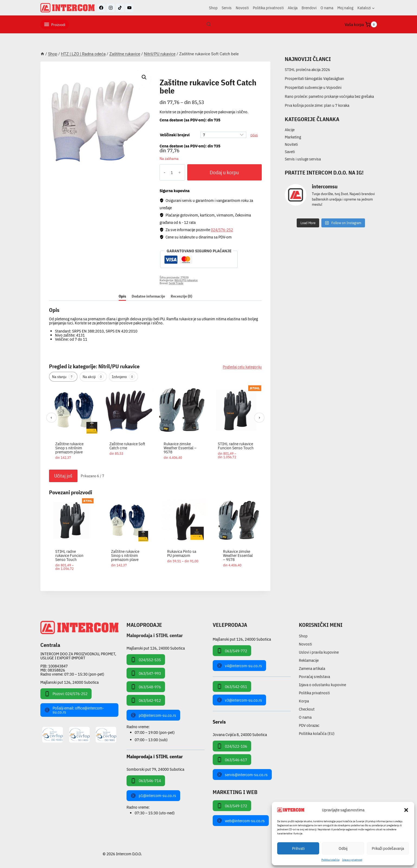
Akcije (290, 130)
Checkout (307, 709)
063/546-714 (146, 781)
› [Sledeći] (259, 417)
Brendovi (309, 8)
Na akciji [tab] (93, 377)
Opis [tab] (122, 296)
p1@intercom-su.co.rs (153, 796)
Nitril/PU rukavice (182, 76)
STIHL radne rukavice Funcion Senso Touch (236, 446)
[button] (406, 810)
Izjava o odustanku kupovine (322, 685)
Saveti (290, 152)
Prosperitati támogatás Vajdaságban (314, 78)
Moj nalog (345, 8)
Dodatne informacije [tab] (148, 296)
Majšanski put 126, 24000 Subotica (69, 682)
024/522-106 (232, 746)
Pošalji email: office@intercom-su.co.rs (74, 710)
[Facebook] (101, 8)
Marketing (293, 137)
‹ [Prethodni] (51, 417)
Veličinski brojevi (175, 135)
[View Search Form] (209, 24)
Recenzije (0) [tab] (181, 296)
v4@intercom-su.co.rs (239, 666)
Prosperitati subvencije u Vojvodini (313, 87)
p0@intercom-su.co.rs (153, 715)
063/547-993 (146, 673)
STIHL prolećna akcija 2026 (307, 70)
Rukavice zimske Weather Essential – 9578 (180, 448)
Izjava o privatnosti (352, 860)
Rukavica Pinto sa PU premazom (182, 553)
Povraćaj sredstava (314, 677)
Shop (213, 8)
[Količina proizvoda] (172, 172)
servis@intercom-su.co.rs (242, 775)
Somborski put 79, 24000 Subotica (155, 769)
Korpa (304, 701)
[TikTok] (120, 8)
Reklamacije (309, 660)
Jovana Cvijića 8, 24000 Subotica (240, 734)
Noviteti (291, 144)
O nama (327, 8)
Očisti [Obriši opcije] (254, 135)
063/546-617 (232, 760)
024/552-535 (146, 660)
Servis (227, 8)
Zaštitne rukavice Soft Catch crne (127, 446)
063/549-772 (232, 651)
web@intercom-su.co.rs (241, 821)
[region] (156, 426)
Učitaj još (63, 476)
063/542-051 (232, 686)
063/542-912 (146, 700)
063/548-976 (146, 687)
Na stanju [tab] (63, 377)
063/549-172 (232, 806)
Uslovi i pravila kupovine (319, 652)
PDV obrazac (309, 725)
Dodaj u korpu (224, 172)
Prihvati (298, 848)
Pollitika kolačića (330, 860)
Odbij (343, 848)
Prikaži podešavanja (388, 848)
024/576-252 (222, 230)
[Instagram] (111, 8)
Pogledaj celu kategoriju (242, 367)
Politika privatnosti (268, 8)
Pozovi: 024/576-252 (66, 694)
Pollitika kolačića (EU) (317, 733)
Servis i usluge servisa (303, 159)
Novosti (242, 8)
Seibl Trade (176, 283)
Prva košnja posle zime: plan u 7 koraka (317, 105)
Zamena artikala (312, 668)
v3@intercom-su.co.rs (239, 700)
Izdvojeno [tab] (123, 377)
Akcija (293, 8)
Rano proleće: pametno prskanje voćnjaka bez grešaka (329, 96)
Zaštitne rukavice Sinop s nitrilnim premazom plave (69, 448)
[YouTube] (129, 8)
